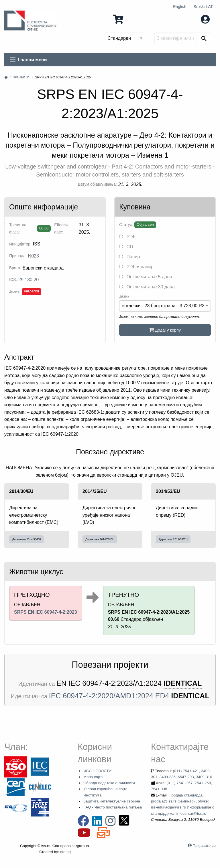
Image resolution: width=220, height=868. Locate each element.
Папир (129, 257)
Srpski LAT (203, 7)
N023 (34, 256)
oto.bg (65, 852)
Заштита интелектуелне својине (112, 801)
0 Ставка (129, 19)
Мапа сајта (93, 777)
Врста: (15, 268)
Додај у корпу (165, 330)
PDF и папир (136, 267)
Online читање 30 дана (147, 287)
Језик (124, 296)
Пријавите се (204, 846)
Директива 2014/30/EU (27, 539)
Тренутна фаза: (18, 228)
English (180, 7)
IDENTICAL (183, 683)
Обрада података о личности (109, 783)
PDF (127, 237)
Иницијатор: (20, 244)
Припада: (18, 256)
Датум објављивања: (97, 184)
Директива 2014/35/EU (100, 539)
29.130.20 (29, 280)
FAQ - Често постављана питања (113, 807)
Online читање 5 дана (146, 277)
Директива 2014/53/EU (173, 539)
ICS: (13, 280)
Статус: (126, 225)
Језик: (15, 292)
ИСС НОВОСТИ (97, 771)
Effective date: (62, 228)
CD (126, 247)
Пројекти (21, 77)
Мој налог (193, 19)
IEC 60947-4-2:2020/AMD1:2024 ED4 (109, 696)
